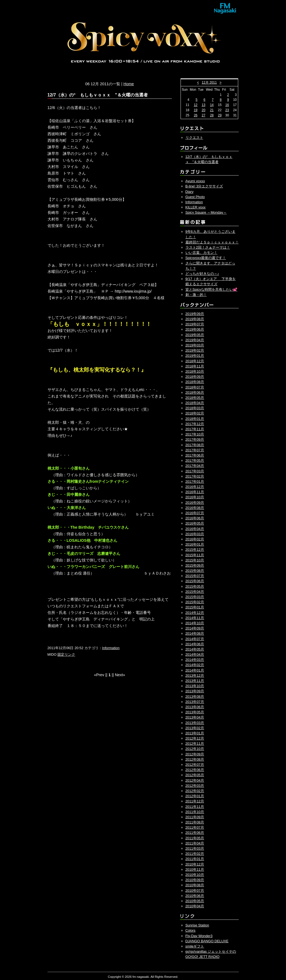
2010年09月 (195, 880)
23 (227, 110)
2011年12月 (195, 801)
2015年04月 (195, 592)
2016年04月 (195, 529)
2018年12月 (195, 361)
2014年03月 (195, 660)
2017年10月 (195, 434)
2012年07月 (195, 765)
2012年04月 (195, 780)
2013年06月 (195, 707)
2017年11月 (195, 429)
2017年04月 (195, 466)
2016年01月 (195, 544)
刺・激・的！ (196, 295)
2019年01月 (195, 356)
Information (111, 648)
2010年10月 (195, 875)
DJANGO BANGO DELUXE (207, 941)
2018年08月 (195, 382)
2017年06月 (195, 455)
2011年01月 (195, 859)
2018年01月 (195, 419)
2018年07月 (195, 387)
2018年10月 (195, 371)
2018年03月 (195, 408)
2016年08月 (195, 508)
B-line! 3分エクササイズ (204, 186)
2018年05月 (195, 398)
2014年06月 (195, 644)
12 (195, 105)
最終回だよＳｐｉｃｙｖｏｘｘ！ (212, 242)
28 (212, 115)
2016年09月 (195, 503)
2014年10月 (195, 623)
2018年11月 (195, 366)
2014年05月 (195, 649)
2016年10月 (195, 497)
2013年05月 (195, 712)
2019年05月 (195, 335)
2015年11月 (195, 555)
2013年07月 (195, 702)
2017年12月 (195, 424)
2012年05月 (195, 775)
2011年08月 (195, 822)
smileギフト (195, 946)
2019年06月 (195, 329)
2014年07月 (195, 639)
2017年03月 (195, 471)
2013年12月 (195, 676)
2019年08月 (195, 319)
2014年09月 (195, 628)
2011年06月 (195, 833)
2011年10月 (195, 812)
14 (212, 105)
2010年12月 (195, 864)
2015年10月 (195, 560)
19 (195, 110)
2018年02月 (195, 413)
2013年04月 (195, 717)
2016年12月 (195, 487)
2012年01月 (195, 796)
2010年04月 (195, 906)
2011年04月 (195, 843)
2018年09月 (195, 377)
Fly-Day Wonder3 (199, 936)
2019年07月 (195, 324)
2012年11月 (195, 744)
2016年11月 (195, 492)
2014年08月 (195, 633)
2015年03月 (195, 597)
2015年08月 (195, 571)
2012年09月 (195, 754)
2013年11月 (195, 681)
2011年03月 (195, 848)
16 (227, 105)
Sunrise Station (197, 925)
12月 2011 (209, 83)
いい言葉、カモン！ (201, 253)
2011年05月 (195, 838)
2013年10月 (195, 686)
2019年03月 (195, 345)
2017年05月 (195, 460)
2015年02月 (195, 602)
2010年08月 (195, 885)
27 (203, 115)
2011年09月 (195, 817)
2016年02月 (195, 539)
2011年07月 (195, 827)
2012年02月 (195, 791)
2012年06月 (195, 770)
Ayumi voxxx (195, 181)
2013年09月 (195, 691)
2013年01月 (195, 733)
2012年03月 (195, 786)
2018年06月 (195, 392)
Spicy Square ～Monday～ (206, 212)
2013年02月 (195, 728)
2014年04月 (195, 654)
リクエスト (194, 138)
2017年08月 (195, 445)
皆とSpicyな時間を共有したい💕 (211, 289)
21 (212, 110)
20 (203, 110)
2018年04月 (195, 403)
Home (129, 84)
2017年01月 (195, 482)
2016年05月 (195, 523)
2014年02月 (195, 665)
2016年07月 (195, 513)
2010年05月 (195, 901)
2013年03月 (195, 723)
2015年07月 (195, 576)
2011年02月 (195, 854)
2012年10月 (195, 749)
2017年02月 (195, 476)
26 (195, 115)
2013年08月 (195, 697)
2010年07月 (195, 891)
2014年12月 (195, 613)
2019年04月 (195, 340)
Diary (190, 192)
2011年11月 (195, 807)
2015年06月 (195, 581)
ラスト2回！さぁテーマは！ (208, 247)
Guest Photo (195, 197)
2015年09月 (195, 565)
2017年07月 (195, 450)
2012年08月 (195, 759)
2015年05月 (195, 586)
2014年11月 (195, 618)
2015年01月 (195, 607)
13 (203, 105)
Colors (191, 930)
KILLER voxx (196, 207)
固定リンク (66, 654)
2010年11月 (195, 869)
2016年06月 (195, 518)
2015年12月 (195, 550)
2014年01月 (195, 670)
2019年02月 (195, 350)
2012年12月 (195, 738)
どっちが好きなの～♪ (202, 274)
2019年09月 (195, 314)
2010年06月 (195, 896)
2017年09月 (195, 439)
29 (220, 115)
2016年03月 (195, 534)
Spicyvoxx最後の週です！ (206, 258)
